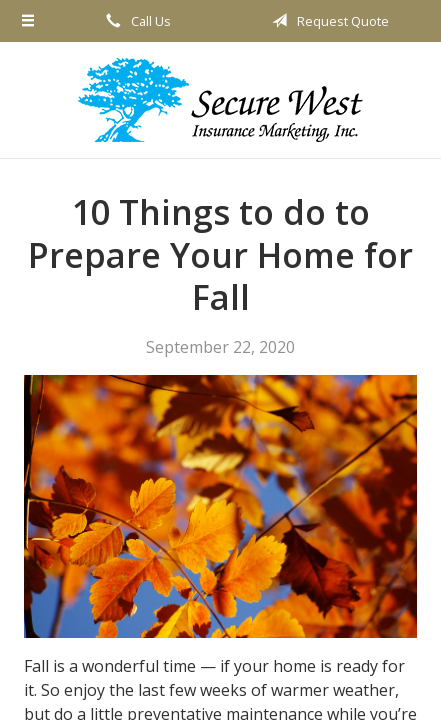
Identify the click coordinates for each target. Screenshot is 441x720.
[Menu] (28, 21)
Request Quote (327, 21)
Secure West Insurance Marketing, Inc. (220, 100)
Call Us (135, 21)
